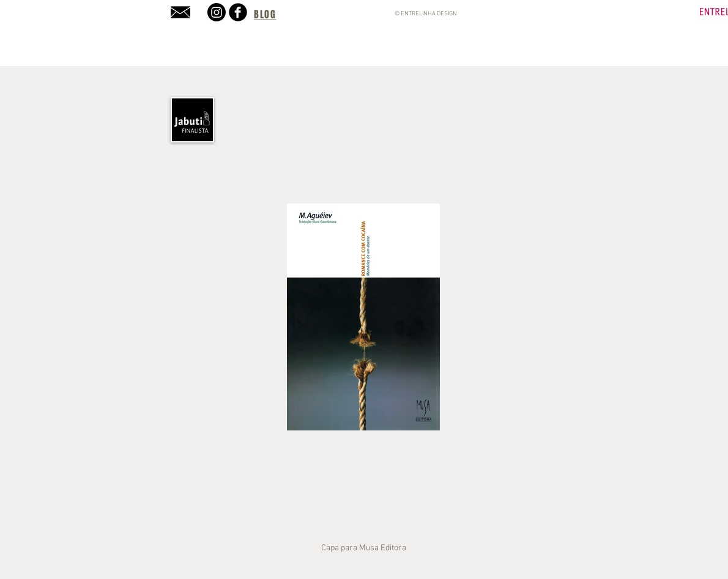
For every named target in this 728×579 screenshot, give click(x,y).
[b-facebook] (238, 12)
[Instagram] (217, 12)
